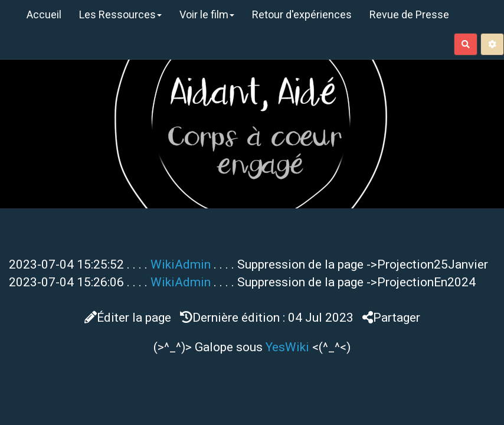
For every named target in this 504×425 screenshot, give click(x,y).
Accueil (44, 14)
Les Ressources (120, 14)
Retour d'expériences (302, 14)
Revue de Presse (409, 14)
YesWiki (287, 347)
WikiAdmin (181, 264)
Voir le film (207, 14)
